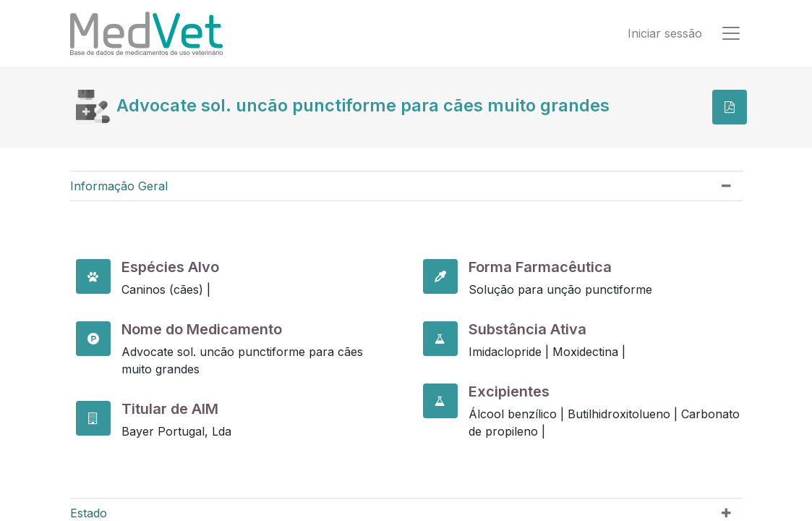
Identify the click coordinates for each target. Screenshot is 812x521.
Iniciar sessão (665, 33)
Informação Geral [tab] (119, 186)
